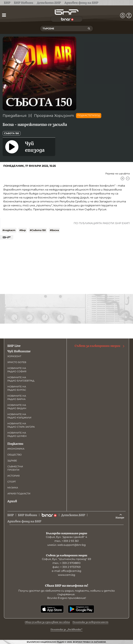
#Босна (54, 230)
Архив (12, 501)
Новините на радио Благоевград (21, 379)
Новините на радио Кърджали (19, 416)
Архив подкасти (19, 494)
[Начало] (67, 12)
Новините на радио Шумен (17, 434)
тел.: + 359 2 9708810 (66, 563)
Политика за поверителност (90, 622)
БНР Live (14, 346)
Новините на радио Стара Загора (21, 425)
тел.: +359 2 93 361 (67, 541)
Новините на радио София (17, 370)
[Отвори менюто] (4, 15)
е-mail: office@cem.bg (66, 571)
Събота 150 (12, 133)
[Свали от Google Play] (81, 609)
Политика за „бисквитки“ (66, 629)
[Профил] (129, 15)
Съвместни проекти (15, 468)
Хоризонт (14, 356)
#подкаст (9, 230)
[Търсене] (89, 29)
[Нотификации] (123, 15)
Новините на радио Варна (17, 397)
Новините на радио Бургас (17, 388)
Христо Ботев (17, 362)
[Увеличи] (122, 178)
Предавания (15, 116)
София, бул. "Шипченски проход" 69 (66, 559)
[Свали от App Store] (52, 609)
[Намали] (128, 178)
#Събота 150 (38, 230)
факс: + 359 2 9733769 (66, 567)
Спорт (12, 482)
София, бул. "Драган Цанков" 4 (66, 537)
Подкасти (15, 444)
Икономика (16, 449)
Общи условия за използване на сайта (47, 622)
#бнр (23, 230)
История (13, 476)
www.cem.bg (66, 575)
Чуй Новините (19, 351)
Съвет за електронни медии (100, 346)
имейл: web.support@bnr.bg (66, 545)
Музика (13, 488)
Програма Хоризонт (54, 116)
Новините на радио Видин (17, 407)
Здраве (12, 461)
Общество (15, 455)
